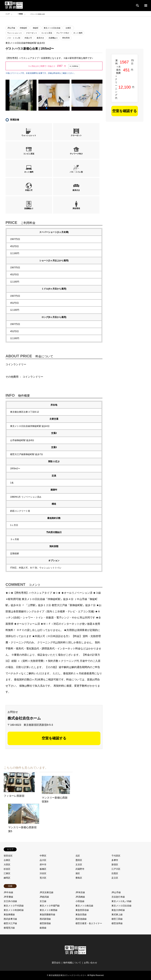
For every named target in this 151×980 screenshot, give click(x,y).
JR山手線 (11, 28)
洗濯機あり (53, 38)
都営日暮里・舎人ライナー (89, 923)
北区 (78, 856)
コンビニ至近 (47, 33)
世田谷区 (8, 856)
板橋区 (43, 869)
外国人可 (28, 38)
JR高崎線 (80, 897)
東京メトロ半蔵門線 (50, 906)
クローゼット (32, 33)
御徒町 (36, 28)
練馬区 (7, 878)
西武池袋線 (81, 919)
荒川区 (43, 878)
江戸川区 (116, 869)
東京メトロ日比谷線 (52, 28)
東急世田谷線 (82, 910)
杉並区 (7, 869)
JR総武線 (44, 897)
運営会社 (56, 963)
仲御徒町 (23, 28)
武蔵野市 (80, 869)
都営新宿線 (45, 923)
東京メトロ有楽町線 (14, 910)
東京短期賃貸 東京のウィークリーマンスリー (68, 975)
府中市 (43, 865)
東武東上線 (117, 915)
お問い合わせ (90, 963)
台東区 (68, 28)
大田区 (7, 865)
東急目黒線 (81, 915)
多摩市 (115, 860)
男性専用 (66, 38)
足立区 (115, 878)
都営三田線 (117, 919)
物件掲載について (72, 963)
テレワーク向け (63, 33)
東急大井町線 (118, 910)
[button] (98, 94)
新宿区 (115, 865)
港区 (78, 873)
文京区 (79, 865)
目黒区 (115, 873)
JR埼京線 (80, 892)
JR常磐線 (8, 897)
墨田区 (79, 860)
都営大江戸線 (10, 923)
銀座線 (43, 928)
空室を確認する (54, 738)
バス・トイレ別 (14, 38)
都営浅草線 (117, 923)
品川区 (43, 860)
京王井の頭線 (10, 901)
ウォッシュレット (15, 33)
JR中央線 (8, 892)
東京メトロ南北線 (84, 906)
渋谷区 (43, 873)
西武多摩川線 (10, 919)
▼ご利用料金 (74, 66)
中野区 (43, 856)
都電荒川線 (9, 928)
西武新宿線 (45, 919)
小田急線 (80, 901)
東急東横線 (9, 915)
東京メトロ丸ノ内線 (121, 901)
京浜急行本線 (118, 897)
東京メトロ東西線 (49, 910)
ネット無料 (78, 33)
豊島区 (79, 878)
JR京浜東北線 (47, 892)
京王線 (43, 901)
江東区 (7, 873)
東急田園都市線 (47, 915)
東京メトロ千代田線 (14, 906)
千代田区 (116, 856)
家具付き (40, 38)
